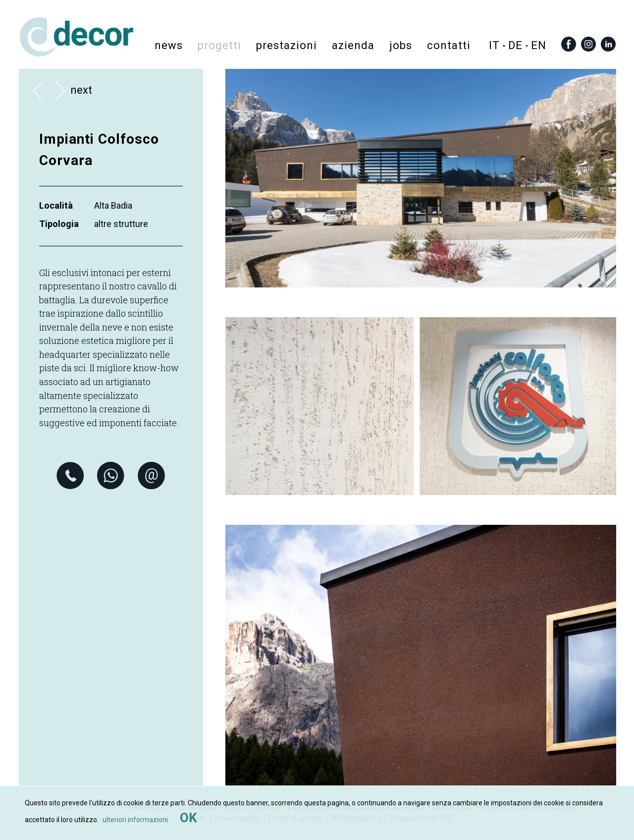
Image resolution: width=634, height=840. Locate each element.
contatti (449, 45)
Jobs (401, 45)
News (169, 45)
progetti (219, 45)
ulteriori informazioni (135, 820)
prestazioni (287, 45)
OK (188, 818)
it (494, 45)
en (539, 45)
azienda (353, 45)
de (515, 45)
